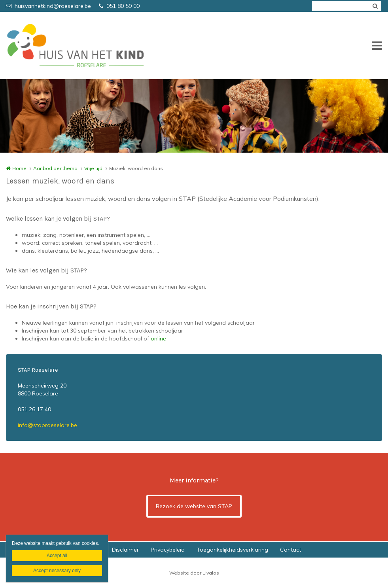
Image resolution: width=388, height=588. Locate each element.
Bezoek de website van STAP (194, 506)
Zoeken (375, 6)
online (158, 338)
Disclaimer (125, 550)
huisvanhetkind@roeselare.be (48, 6)
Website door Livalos (194, 573)
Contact (291, 550)
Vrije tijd (93, 168)
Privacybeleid (168, 550)
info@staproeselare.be (47, 425)
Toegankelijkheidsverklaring (232, 550)
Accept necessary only (57, 571)
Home (19, 168)
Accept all (57, 556)
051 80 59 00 (119, 6)
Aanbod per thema (55, 168)
